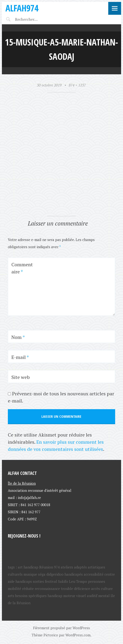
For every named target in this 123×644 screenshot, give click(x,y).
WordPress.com (78, 635)
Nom (18, 337)
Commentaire (22, 268)
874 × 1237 (77, 85)
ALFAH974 (22, 8)
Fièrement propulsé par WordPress (61, 628)
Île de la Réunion (22, 483)
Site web (21, 377)
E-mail (20, 357)
